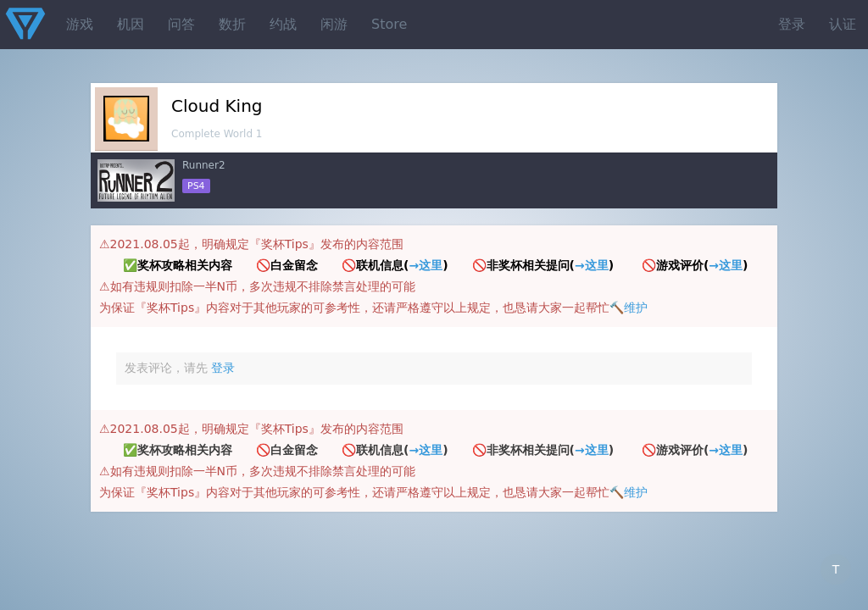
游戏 (80, 24)
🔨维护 (629, 308)
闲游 (334, 24)
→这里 (426, 265)
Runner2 (204, 165)
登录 (792, 24)
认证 (843, 24)
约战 (283, 24)
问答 (181, 24)
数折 (232, 24)
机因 (131, 24)
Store (389, 24)
